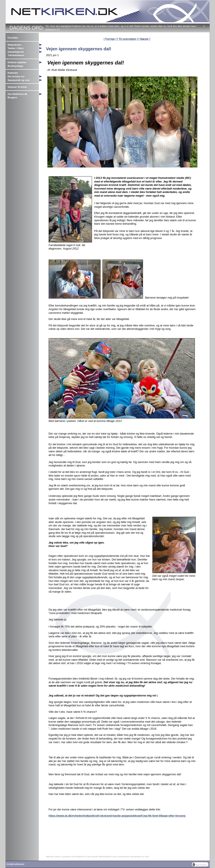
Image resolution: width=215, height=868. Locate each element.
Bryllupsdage (16, 66)
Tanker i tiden (16, 48)
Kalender (13, 73)
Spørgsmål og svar (19, 80)
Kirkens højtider (17, 62)
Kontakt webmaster (16, 864)
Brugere (12, 97)
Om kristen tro (16, 76)
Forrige (110, 39)
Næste (144, 39)
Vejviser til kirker (18, 87)
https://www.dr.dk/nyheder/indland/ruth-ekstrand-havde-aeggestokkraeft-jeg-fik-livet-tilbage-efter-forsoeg (117, 816)
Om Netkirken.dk (18, 94)
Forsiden (13, 38)
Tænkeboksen (16, 55)
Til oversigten (127, 39)
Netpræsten (15, 45)
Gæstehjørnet (16, 52)
